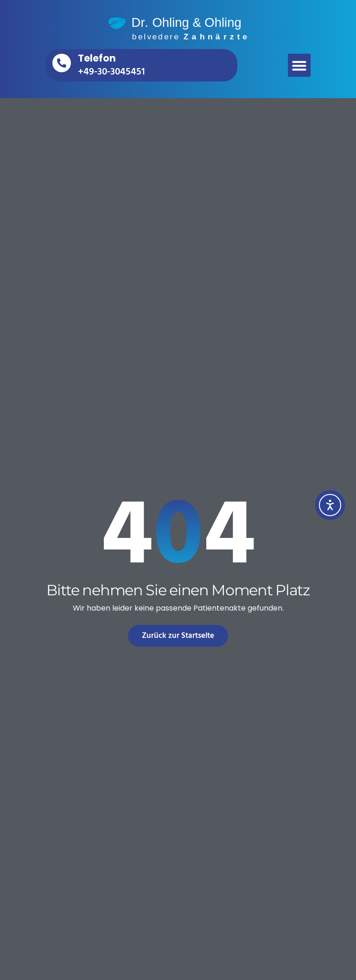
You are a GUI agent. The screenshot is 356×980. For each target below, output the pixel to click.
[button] (299, 65)
